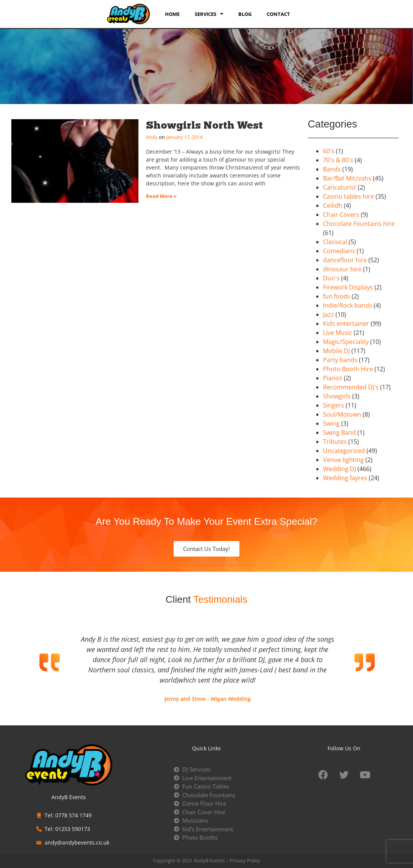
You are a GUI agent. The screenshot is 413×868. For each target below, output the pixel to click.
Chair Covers (341, 215)
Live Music (338, 333)
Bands (332, 169)
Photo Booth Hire (348, 369)
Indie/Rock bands (348, 305)
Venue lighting (343, 460)
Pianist (333, 378)
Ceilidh (333, 205)
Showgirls (337, 396)
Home (172, 14)
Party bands (340, 360)
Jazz (328, 314)
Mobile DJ (336, 351)
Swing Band (339, 432)
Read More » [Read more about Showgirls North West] (161, 196)
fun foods (337, 296)
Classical (335, 242)
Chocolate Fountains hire (359, 224)
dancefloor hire (345, 260)
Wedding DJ (339, 469)
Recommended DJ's (351, 387)
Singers (334, 405)
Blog (245, 14)
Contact (278, 14)
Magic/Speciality (346, 342)
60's (329, 151)
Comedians (339, 251)
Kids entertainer (346, 324)
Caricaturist (340, 187)
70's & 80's (338, 160)
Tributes (335, 442)
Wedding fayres (345, 478)
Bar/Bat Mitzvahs (347, 178)
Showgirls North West (204, 125)
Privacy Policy (245, 860)
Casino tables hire (349, 196)
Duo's (331, 278)
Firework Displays (348, 287)
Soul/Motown (342, 414)
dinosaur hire (342, 269)
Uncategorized (344, 451)
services (209, 14)
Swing (331, 423)
